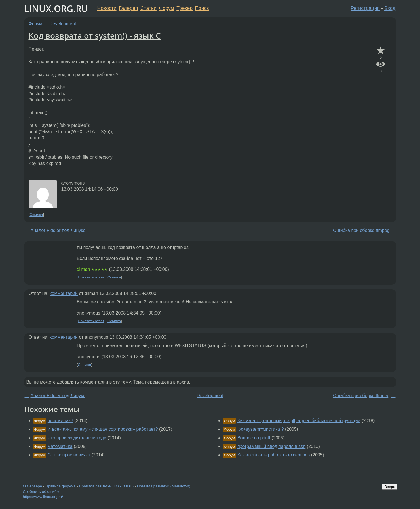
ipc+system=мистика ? (261, 429)
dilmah (84, 269)
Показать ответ (91, 277)
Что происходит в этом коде (77, 438)
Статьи (148, 8)
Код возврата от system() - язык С (95, 35)
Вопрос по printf (254, 438)
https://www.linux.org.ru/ (43, 497)
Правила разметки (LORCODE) (106, 486)
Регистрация (365, 8)
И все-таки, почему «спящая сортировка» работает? (103, 429)
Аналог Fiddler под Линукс (58, 230)
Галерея (128, 8)
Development (63, 24)
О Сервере (33, 486)
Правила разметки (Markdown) (164, 486)
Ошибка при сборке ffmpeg (361, 230)
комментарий (64, 293)
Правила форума (61, 486)
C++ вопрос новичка (69, 455)
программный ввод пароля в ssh (271, 446)
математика (60, 446)
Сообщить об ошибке (42, 492)
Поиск (202, 8)
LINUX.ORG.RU (56, 8)
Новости (107, 8)
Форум (166, 8)
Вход (390, 8)
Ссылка (36, 215)
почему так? (60, 421)
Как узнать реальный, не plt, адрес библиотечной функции (299, 421)
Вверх (390, 487)
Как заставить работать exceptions (274, 455)
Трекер (184, 8)
